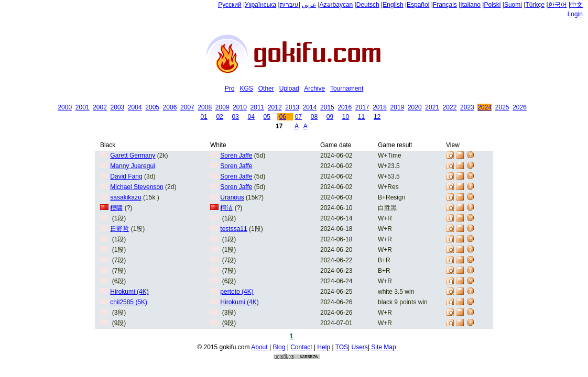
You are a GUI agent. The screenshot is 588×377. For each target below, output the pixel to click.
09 (330, 117)
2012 (275, 107)
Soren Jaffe (236, 156)
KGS (246, 88)
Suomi (513, 5)
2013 (292, 107)
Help (324, 347)
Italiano (470, 5)
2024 (484, 107)
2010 (240, 107)
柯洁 (226, 208)
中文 (576, 5)
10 (346, 117)
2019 (398, 107)
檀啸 (116, 208)
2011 (258, 107)
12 (377, 117)
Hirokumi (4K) (129, 292)
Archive (314, 88)
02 (219, 117)
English (393, 5)
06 (283, 117)
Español (418, 5)
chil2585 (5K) (129, 302)
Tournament (347, 88)
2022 (450, 107)
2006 (170, 107)
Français (445, 5)
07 (298, 117)
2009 (222, 107)
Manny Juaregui (132, 166)
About (259, 347)
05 (267, 117)
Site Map (383, 347)
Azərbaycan (336, 5)
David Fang (126, 176)
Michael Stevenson (137, 187)
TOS (342, 347)
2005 (152, 107)
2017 (362, 107)
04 (251, 117)
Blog (279, 347)
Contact (301, 347)
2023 (467, 107)
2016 (345, 107)
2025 (502, 107)
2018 (380, 107)
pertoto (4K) (237, 292)
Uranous (232, 197)
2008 (205, 107)
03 (235, 117)
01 (204, 117)
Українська (260, 5)
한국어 (558, 5)
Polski (492, 5)
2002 (100, 107)
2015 (327, 107)
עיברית (289, 5)
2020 (415, 107)
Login (575, 14)
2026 (520, 107)
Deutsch (368, 5)
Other (266, 88)
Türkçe (535, 5)
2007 (187, 107)
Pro (230, 88)
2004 (135, 107)
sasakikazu (126, 197)
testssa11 (233, 229)
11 (361, 117)
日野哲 (119, 229)
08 (314, 117)
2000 (65, 107)
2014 (310, 107)
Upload (289, 88)
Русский (230, 5)
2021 (432, 107)
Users (360, 347)
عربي (309, 5)
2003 (118, 107)
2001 (83, 107)
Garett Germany (133, 156)
